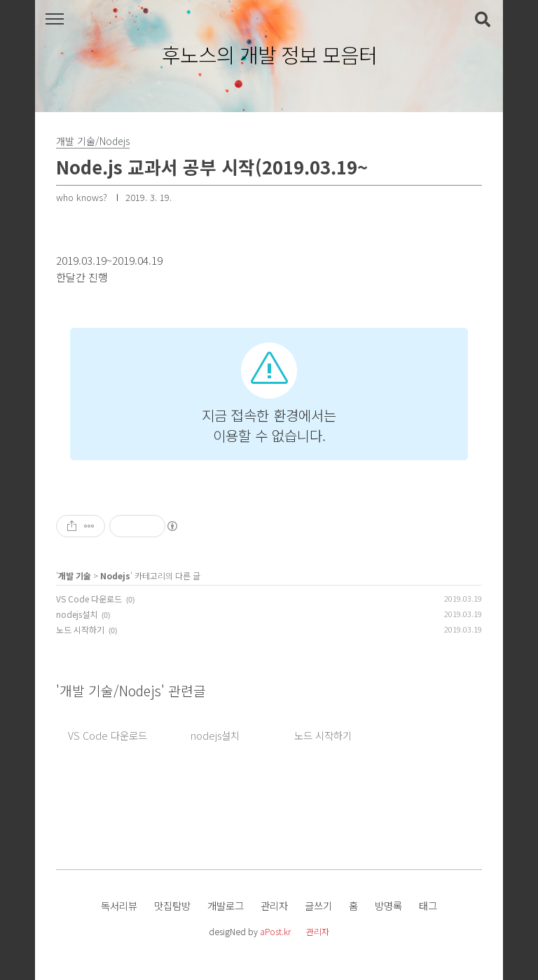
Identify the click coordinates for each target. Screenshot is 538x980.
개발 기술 (75, 575)
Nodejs (115, 575)
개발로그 (226, 905)
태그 (428, 905)
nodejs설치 (77, 614)
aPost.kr (275, 931)
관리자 (274, 905)
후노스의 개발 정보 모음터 (269, 55)
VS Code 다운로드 (89, 599)
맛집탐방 (172, 905)
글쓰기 (318, 905)
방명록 (388, 905)
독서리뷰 (119, 905)
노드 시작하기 (80, 629)
